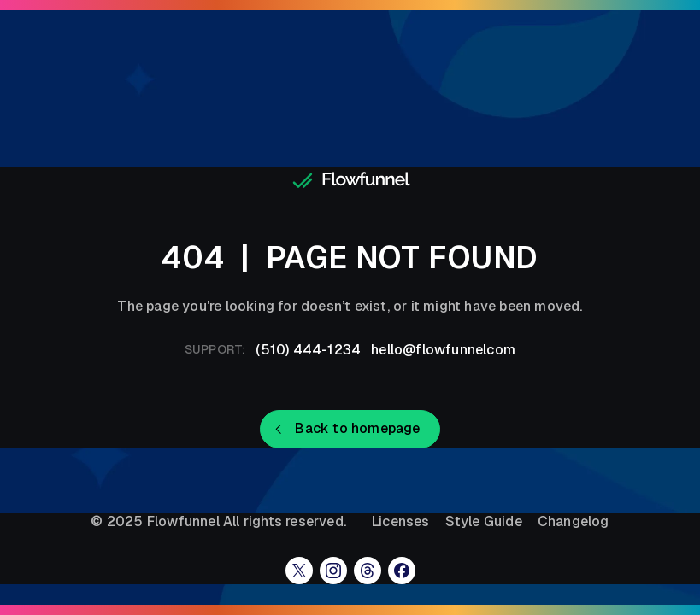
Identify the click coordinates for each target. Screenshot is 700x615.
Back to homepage (357, 428)
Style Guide (484, 522)
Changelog (574, 522)
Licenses (401, 522)
